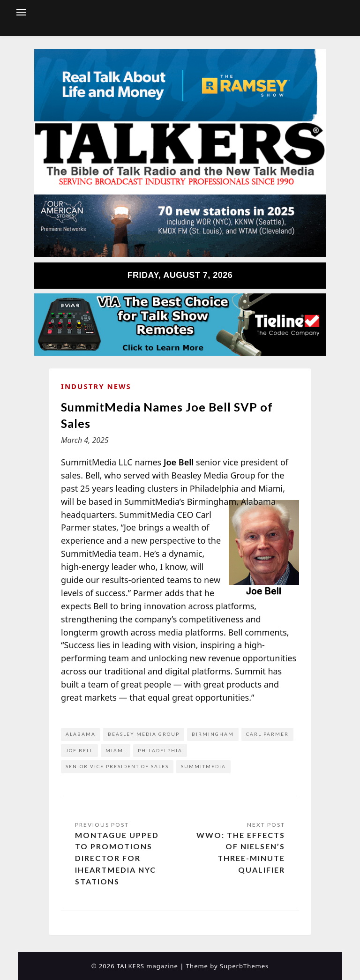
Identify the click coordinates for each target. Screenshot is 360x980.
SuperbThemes (244, 966)
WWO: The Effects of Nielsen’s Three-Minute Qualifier (241, 852)
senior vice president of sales (117, 766)
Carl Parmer (267, 734)
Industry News (96, 386)
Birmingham (213, 734)
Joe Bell (79, 750)
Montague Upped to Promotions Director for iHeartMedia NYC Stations (117, 858)
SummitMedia (203, 766)
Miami (116, 750)
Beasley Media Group (144, 734)
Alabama (81, 734)
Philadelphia (160, 750)
